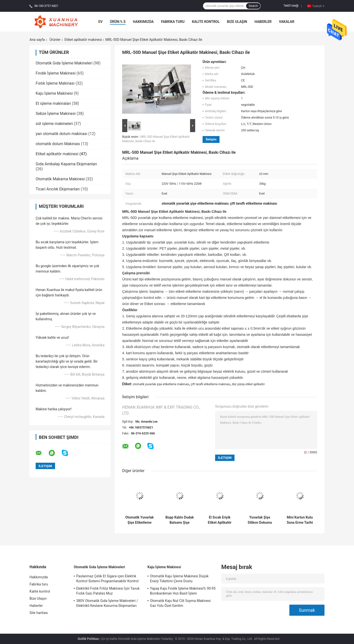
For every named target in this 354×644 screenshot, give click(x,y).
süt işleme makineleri (54, 124)
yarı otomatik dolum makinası (61, 134)
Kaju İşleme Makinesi (54, 93)
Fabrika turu (173, 22)
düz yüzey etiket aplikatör (248, 384)
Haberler (263, 22)
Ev (100, 22)
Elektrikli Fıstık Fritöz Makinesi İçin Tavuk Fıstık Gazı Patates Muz (108, 591)
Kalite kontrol (206, 22)
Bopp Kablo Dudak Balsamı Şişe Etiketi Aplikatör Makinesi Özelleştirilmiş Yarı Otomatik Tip (180, 520)
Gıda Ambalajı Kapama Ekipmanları (66, 164)
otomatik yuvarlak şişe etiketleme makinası (161, 384)
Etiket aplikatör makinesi (83, 40)
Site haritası (39, 613)
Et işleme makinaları (53, 103)
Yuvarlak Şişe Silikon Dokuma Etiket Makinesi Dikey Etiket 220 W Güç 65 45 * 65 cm (260, 520)
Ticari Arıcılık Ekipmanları (58, 189)
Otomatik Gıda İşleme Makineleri (64, 63)
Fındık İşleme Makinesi (56, 73)
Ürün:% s (118, 22)
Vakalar (287, 22)
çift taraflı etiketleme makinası (211, 384)
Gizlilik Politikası (88, 639)
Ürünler (55, 40)
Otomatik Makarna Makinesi (60, 179)
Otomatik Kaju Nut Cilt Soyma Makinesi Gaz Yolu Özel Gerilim (180, 603)
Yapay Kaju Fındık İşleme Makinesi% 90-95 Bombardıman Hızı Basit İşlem (183, 591)
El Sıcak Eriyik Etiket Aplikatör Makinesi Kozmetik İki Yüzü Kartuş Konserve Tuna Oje (220, 520)
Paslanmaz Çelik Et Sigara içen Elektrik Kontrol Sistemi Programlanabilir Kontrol (107, 579)
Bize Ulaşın (237, 22)
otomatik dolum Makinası (58, 144)
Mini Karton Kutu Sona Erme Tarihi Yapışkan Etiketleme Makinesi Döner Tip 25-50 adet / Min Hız (300, 520)
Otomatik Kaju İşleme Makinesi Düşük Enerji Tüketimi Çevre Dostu (179, 579)
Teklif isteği (291, 6)
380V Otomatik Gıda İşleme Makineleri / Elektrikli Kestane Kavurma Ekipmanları (107, 603)
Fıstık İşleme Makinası (55, 83)
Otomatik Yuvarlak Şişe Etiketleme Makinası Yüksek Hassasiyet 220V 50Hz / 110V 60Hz (140, 520)
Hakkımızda (143, 22)
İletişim (211, 139)
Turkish (318, 6)
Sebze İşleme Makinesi (56, 114)
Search (253, 6)
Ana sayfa (37, 40)
